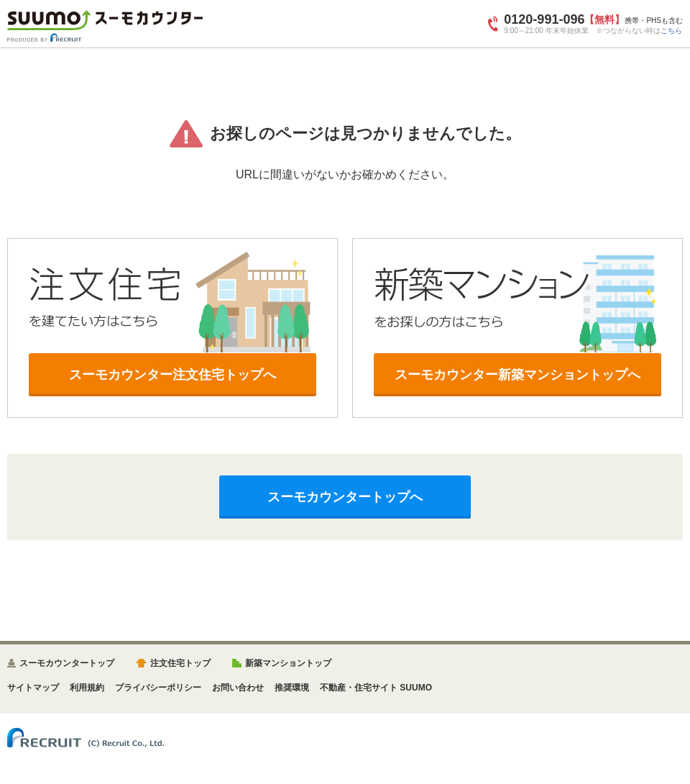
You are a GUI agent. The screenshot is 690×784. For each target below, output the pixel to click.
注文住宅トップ (180, 663)
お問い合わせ (238, 688)
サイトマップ (33, 688)
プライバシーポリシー (158, 688)
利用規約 (87, 688)
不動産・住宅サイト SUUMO (376, 688)
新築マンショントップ (288, 663)
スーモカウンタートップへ (345, 497)
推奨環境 (292, 688)
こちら (671, 31)
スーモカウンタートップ (67, 663)
